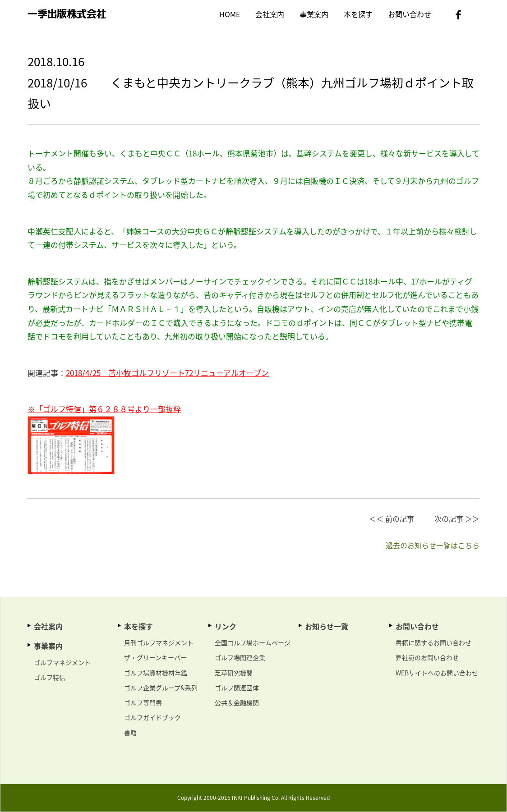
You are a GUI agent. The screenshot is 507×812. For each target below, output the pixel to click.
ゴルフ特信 (50, 677)
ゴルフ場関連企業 (240, 657)
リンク (226, 626)
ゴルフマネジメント (62, 662)
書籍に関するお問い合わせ (433, 642)
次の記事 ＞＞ (457, 518)
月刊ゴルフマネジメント (159, 642)
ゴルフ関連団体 (237, 688)
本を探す (358, 14)
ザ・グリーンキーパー (155, 657)
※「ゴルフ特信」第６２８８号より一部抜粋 (104, 409)
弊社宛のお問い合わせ (427, 657)
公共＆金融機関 (237, 702)
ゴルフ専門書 (143, 702)
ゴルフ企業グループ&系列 (161, 688)
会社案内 (270, 14)
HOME (230, 14)
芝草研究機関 (234, 673)
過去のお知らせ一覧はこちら (433, 545)
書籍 (130, 732)
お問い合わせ (410, 14)
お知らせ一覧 (327, 626)
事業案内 (314, 14)
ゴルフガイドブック (152, 717)
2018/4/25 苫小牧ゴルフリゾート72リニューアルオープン (167, 373)
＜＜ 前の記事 (392, 518)
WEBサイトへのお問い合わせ (437, 673)
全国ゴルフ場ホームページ (253, 642)
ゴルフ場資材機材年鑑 (156, 673)
